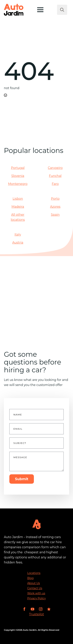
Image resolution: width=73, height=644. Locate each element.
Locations (34, 573)
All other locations (18, 217)
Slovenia (18, 176)
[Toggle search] (62, 10)
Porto (55, 199)
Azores (55, 207)
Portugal (18, 168)
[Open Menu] (40, 10)
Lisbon (18, 199)
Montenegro (18, 184)
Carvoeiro (55, 168)
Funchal (55, 176)
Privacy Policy (36, 598)
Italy (18, 235)
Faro (55, 184)
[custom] (49, 609)
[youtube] (33, 609)
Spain (55, 215)
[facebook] (24, 609)
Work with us (36, 593)
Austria (18, 243)
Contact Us (35, 588)
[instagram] (41, 609)
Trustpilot (36, 614)
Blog (30, 578)
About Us (34, 583)
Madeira (18, 207)
